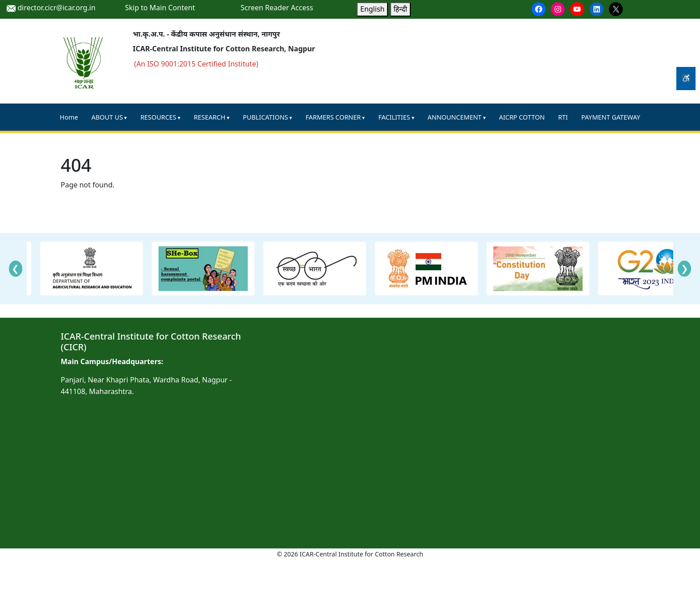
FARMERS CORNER (333, 117)
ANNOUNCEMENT (455, 117)
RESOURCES (158, 117)
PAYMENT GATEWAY (611, 117)
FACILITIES (394, 117)
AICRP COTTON (522, 117)
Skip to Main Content (160, 8)
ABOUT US (107, 117)
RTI (563, 117)
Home (69, 117)
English (372, 9)
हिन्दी (400, 9)
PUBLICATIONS (265, 117)
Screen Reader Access (277, 8)
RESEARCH (210, 117)
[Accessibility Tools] (686, 79)
